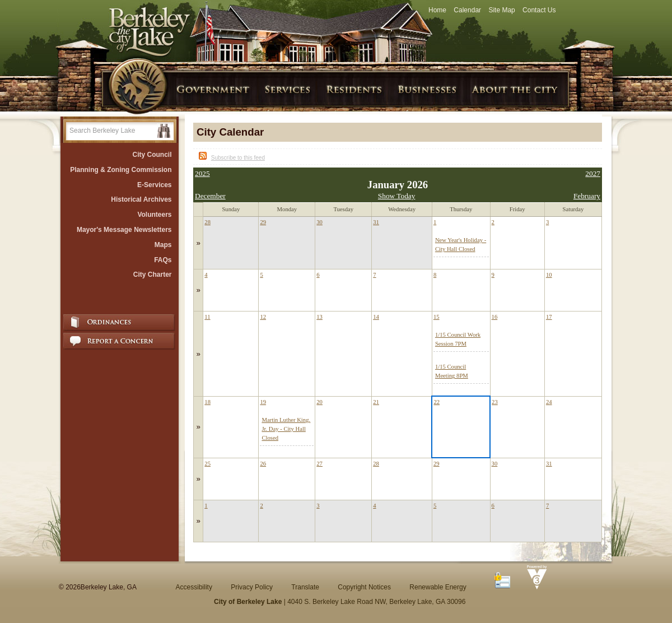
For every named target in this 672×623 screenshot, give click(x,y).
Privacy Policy (252, 587)
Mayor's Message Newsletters (124, 230)
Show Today (397, 196)
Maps (163, 245)
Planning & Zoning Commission (121, 170)
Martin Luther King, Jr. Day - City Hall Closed (286, 429)
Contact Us (539, 10)
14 (376, 317)
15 (437, 317)
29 (263, 222)
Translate (305, 587)
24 (549, 402)
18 (207, 402)
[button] (164, 131)
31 (376, 222)
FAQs (163, 260)
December (210, 196)
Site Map (501, 10)
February (587, 196)
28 (207, 222)
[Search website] (111, 131)
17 (549, 317)
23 (495, 402)
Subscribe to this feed (238, 158)
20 (319, 402)
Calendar (467, 10)
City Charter (153, 275)
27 (319, 464)
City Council (152, 155)
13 (319, 317)
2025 (202, 173)
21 (376, 402)
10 (549, 275)
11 (207, 317)
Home (437, 10)
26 (263, 464)
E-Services (154, 185)
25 (207, 464)
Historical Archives (141, 199)
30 (319, 222)
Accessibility (194, 587)
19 (263, 402)
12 (263, 317)
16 (495, 317)
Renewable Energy (438, 587)
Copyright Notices (364, 587)
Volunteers (154, 215)
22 (437, 402)
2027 (593, 173)
